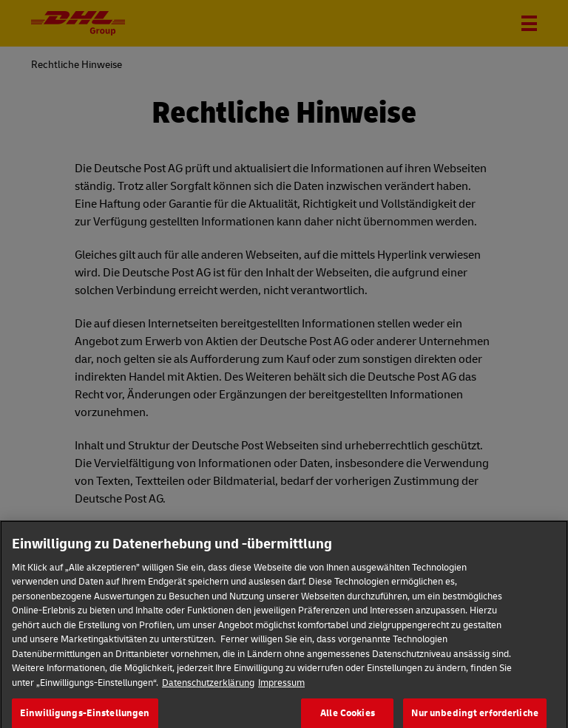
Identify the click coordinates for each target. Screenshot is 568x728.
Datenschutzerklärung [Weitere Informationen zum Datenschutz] (208, 690)
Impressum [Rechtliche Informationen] (281, 690)
